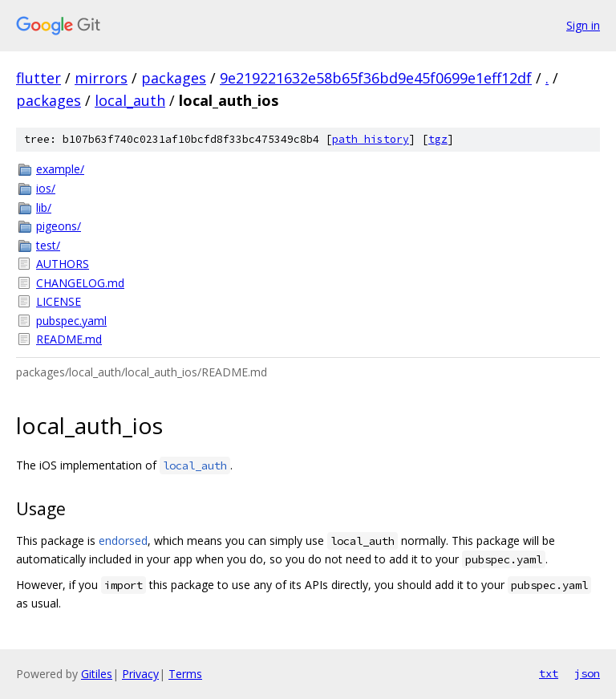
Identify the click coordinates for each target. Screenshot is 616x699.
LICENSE (59, 301)
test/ (48, 245)
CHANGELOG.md (80, 283)
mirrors (101, 78)
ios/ (46, 188)
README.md (69, 339)
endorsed (123, 541)
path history (371, 139)
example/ (60, 169)
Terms (185, 674)
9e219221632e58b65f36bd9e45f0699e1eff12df (376, 78)
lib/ (44, 207)
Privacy (140, 674)
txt (549, 673)
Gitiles (97, 674)
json (587, 673)
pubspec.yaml (71, 321)
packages (174, 78)
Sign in (583, 25)
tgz (438, 139)
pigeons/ (59, 226)
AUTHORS (63, 264)
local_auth (130, 100)
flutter (38, 78)
